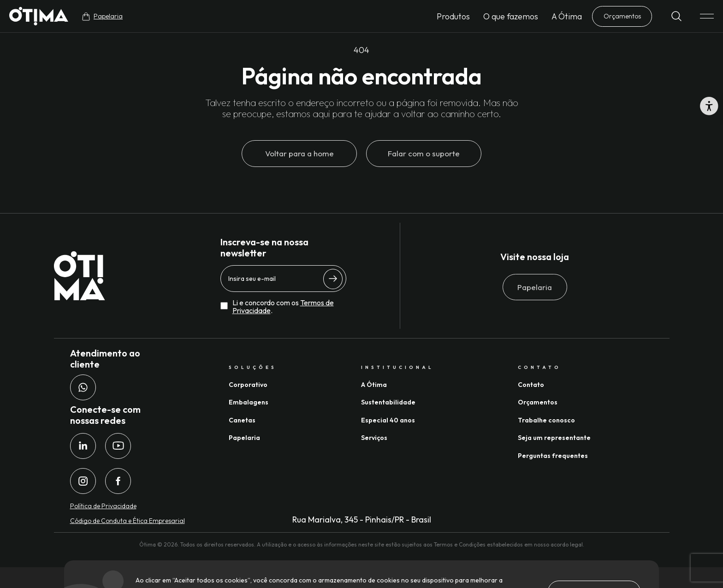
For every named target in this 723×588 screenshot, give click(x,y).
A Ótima (567, 16)
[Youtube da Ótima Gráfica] (118, 446)
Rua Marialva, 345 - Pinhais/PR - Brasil (362, 520)
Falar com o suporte (424, 153)
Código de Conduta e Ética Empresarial (127, 521)
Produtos (453, 16)
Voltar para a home (299, 153)
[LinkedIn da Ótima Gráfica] (83, 446)
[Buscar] (676, 16)
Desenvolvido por (601, 578)
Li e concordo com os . (283, 307)
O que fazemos (511, 16)
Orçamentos (622, 16)
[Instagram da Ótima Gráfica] (83, 481)
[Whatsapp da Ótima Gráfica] (83, 387)
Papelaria (535, 287)
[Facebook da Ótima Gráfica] (118, 481)
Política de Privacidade (103, 506)
